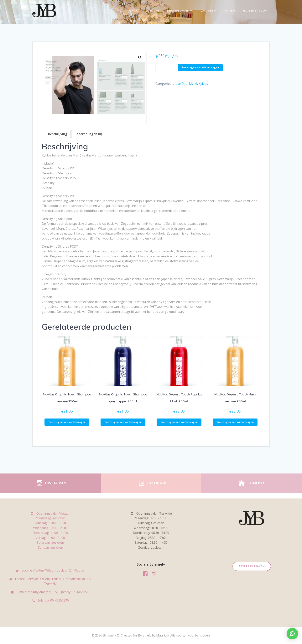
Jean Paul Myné (186, 84)
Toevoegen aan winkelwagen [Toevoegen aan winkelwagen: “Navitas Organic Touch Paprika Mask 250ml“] (179, 422)
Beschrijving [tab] (58, 134)
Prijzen (230, 10)
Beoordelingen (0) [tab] (88, 134)
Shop (133, 10)
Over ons (152, 10)
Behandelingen (180, 10)
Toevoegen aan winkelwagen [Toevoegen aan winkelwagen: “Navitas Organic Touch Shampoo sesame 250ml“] (67, 422)
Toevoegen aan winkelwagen (200, 67)
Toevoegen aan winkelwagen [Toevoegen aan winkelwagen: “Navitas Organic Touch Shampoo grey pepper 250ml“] (123, 422)
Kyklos (203, 84)
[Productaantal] (166, 68)
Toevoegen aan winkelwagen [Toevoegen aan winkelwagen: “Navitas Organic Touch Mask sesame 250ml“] (235, 422)
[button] (140, 57)
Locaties (209, 10)
